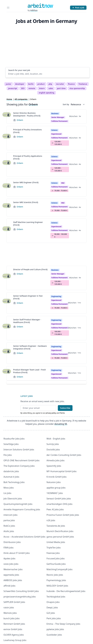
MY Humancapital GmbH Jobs (62, 471)
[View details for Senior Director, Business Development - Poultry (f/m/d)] (7, 117)
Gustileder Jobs (54, 635)
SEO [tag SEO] (23, 88)
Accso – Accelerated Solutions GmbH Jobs (25, 537)
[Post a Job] (78, 8)
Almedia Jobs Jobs (56, 460)
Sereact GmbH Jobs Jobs (59, 499)
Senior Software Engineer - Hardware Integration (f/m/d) (30, 347)
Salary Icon (53, 143)
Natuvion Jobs (54, 482)
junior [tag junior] (9, 84)
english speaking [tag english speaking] (46, 93)
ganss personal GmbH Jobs (60, 537)
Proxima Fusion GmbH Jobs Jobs (63, 515)
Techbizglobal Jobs (56, 597)
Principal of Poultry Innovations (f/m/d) (27, 131)
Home (10, 99)
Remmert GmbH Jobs (14, 624)
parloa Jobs (9, 520)
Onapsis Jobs (53, 602)
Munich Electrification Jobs (60, 531)
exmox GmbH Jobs (13, 629)
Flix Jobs (8, 455)
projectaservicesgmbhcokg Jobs (20, 597)
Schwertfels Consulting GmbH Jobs (21, 591)
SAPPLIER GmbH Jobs (14, 602)
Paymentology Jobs (56, 580)
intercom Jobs (11, 515)
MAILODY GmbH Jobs (57, 586)
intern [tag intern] (42, 88)
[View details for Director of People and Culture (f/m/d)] (7, 278)
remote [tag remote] (32, 88)
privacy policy (51, 413)
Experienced (56, 134)
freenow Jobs (53, 553)
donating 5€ (61, 424)
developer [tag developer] (20, 84)
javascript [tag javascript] (13, 88)
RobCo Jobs (9, 526)
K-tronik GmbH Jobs (57, 477)
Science (55, 130)
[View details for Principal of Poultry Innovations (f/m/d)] (7, 138)
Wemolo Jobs (10, 613)
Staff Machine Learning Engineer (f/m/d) (28, 224)
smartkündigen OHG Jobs (60, 504)
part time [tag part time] (61, 88)
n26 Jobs (51, 520)
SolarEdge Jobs (11, 444)
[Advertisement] (48, 47)
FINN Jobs (9, 548)
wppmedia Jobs (11, 575)
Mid (63, 183)
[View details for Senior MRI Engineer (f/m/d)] (7, 188)
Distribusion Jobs (12, 542)
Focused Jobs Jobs (56, 558)
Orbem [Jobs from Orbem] (20, 120)
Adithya (34, 10)
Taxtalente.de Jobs (56, 526)
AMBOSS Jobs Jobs (13, 580)
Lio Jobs (7, 493)
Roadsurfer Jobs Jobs (14, 439)
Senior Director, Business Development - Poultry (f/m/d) (27, 114)
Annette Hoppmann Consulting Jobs (22, 509)
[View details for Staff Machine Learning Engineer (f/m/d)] (7, 231)
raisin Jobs (9, 608)
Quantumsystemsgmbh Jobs (18, 504)
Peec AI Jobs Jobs (55, 509)
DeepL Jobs (52, 608)
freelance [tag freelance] (83, 84)
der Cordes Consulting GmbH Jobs (64, 455)
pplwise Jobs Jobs (55, 629)
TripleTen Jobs (54, 548)
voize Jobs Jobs (11, 564)
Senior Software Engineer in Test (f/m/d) (28, 297)
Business (55, 114)
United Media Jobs (56, 542)
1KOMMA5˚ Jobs (55, 493)
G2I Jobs (51, 613)
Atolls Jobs (9, 531)
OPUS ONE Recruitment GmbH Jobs (22, 460)
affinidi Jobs (10, 586)
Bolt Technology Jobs (14, 482)
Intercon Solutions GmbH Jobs (19, 450)
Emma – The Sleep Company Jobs (63, 624)
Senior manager (58, 117)
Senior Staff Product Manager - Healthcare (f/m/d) (27, 321)
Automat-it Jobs (11, 477)
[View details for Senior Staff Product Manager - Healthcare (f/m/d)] (7, 328)
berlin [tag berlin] (31, 84)
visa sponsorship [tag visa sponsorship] (77, 88)
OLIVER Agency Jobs (14, 635)
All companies (21, 99)
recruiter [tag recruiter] (60, 84)
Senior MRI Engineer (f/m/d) (26, 182)
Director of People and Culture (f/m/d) (30, 269)
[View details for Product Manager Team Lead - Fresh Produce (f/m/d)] (7, 373)
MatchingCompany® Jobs (60, 569)
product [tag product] (41, 84)
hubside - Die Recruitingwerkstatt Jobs (66, 591)
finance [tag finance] (71, 84)
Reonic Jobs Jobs (55, 575)
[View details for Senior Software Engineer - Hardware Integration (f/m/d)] (7, 353)
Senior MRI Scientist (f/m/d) (26, 202)
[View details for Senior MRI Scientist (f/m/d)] (7, 208)
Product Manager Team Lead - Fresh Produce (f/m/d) (29, 371)
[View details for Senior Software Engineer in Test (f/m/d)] (7, 303)
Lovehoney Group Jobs (15, 640)
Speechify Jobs (54, 466)
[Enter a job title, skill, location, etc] (48, 74)
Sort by (66, 104)
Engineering (56, 296)
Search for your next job (19, 70)
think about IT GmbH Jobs (17, 553)
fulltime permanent (60, 121)
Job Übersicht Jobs (13, 499)
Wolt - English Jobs (56, 439)
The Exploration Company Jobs (19, 466)
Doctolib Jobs (53, 450)
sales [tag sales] (51, 88)
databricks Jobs (11, 471)
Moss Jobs (9, 488)
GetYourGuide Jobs (56, 564)
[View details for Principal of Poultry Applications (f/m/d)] (7, 165)
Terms (62, 413)
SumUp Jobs (53, 444)
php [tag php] (50, 84)
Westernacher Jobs (13, 569)
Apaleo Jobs (10, 558)
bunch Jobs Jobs (12, 618)
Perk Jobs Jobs (54, 618)
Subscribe (65, 408)
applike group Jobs (56, 488)
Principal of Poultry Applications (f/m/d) (28, 157)
